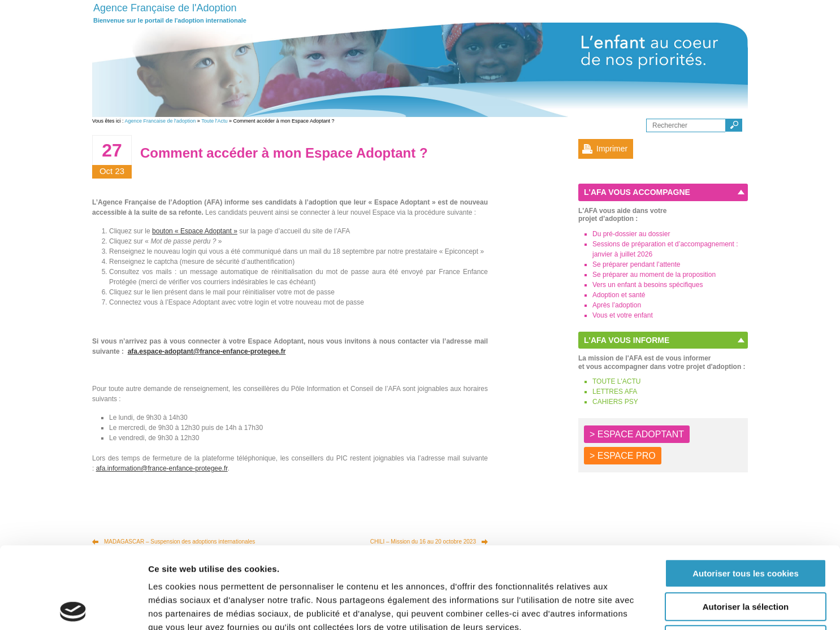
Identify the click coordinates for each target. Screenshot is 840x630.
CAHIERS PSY (615, 402)
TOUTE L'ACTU (616, 381)
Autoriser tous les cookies (746, 492)
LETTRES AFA (615, 392)
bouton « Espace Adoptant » (195, 231)
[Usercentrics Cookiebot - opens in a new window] (73, 608)
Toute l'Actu (214, 121)
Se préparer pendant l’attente (636, 264)
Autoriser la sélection (746, 525)
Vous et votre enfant (623, 315)
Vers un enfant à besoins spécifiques (648, 285)
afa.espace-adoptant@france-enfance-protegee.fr (207, 351)
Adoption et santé (619, 295)
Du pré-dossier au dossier (631, 234)
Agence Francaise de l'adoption (161, 121)
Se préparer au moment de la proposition (654, 275)
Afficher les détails (623, 608)
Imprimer (612, 149)
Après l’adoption (617, 305)
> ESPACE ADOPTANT (637, 434)
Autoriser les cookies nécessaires (746, 558)
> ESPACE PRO (623, 456)
